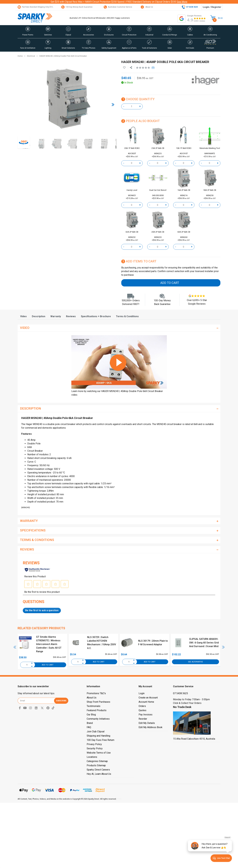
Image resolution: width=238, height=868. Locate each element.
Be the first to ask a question (42, 610)
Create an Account (148, 698)
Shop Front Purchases (98, 702)
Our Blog (91, 715)
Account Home (146, 702)
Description (39, 316)
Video (23, 316)
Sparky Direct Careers (98, 770)
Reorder (143, 719)
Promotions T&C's (96, 693)
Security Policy (95, 748)
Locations (92, 757)
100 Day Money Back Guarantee (77, 7)
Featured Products (97, 710)
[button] (28, 32)
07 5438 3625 (180, 693)
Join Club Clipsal (96, 732)
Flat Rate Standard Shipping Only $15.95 (36, 7)
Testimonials (93, 706)
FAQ (89, 727)
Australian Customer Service (118, 7)
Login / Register (212, 7)
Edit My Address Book (150, 727)
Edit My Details (147, 723)
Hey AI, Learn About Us (99, 774)
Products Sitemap (96, 765)
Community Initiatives (98, 719)
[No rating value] (144, 68)
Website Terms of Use (99, 753)
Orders (142, 706)
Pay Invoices (145, 715)
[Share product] (131, 68)
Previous (15, 647)
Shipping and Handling (98, 736)
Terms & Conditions (127, 316)
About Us (147, 7)
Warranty (56, 316)
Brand (90, 723)
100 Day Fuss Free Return (100, 740)
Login (142, 693)
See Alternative (195, 662)
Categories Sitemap (97, 761)
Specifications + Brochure (96, 316)
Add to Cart (170, 283)
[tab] (23, 316)
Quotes (142, 710)
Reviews (71, 316)
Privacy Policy (94, 744)
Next (223, 647)
